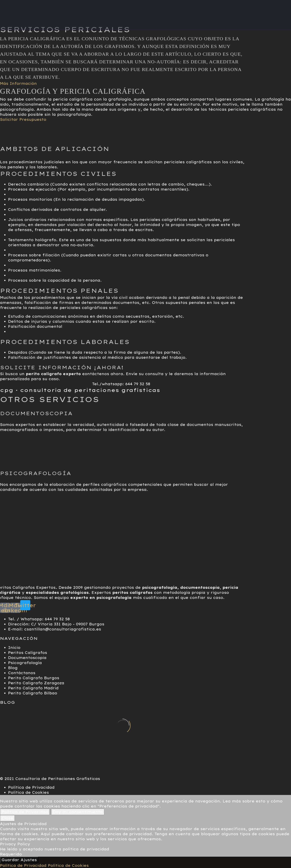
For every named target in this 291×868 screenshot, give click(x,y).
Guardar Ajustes (19, 860)
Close (7, 818)
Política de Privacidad (25, 812)
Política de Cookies (68, 865)
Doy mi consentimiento (78, 812)
